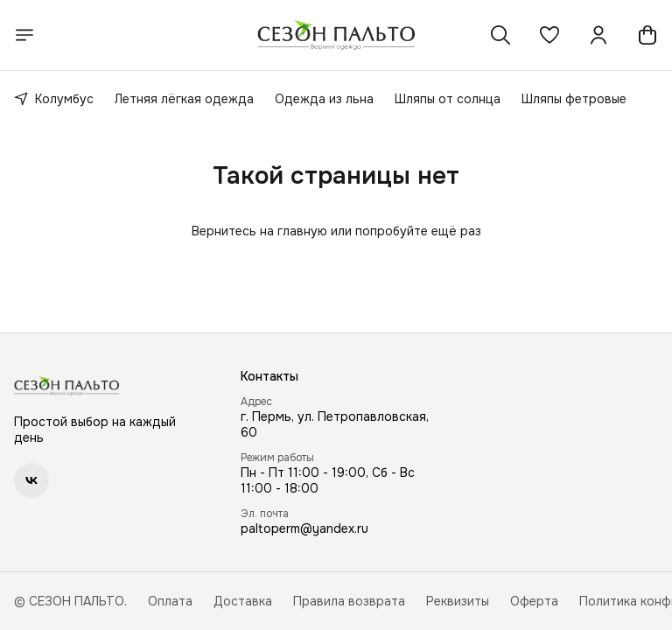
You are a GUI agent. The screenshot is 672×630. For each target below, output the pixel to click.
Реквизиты (458, 601)
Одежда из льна (324, 99)
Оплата (170, 601)
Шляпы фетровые (574, 99)
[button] (549, 35)
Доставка (243, 601)
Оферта (534, 601)
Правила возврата (349, 601)
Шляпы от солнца (448, 99)
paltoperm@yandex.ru (304, 528)
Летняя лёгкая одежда (184, 99)
